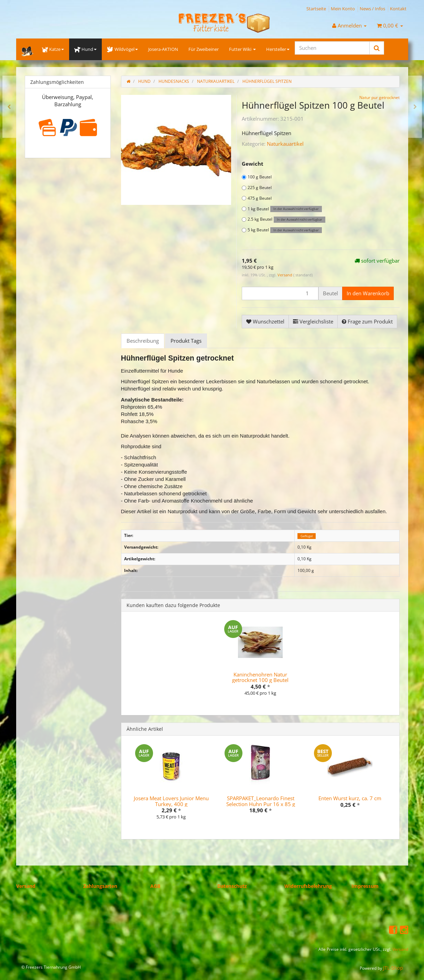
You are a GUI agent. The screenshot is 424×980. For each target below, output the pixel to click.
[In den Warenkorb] (368, 293)
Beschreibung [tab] (143, 341)
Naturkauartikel (285, 144)
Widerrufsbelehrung (308, 886)
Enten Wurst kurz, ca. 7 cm (350, 798)
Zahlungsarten (100, 886)
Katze (53, 49)
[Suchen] (332, 48)
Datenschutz (232, 886)
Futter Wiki (242, 49)
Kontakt (398, 9)
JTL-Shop (393, 968)
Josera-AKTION (163, 49)
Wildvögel (122, 49)
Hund (85, 49)
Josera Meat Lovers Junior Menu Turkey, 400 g (171, 801)
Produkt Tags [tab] (186, 341)
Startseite (316, 9)
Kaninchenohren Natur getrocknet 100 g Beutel (260, 677)
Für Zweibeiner (204, 49)
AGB (155, 886)
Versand (285, 275)
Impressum (365, 886)
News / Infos (372, 9)
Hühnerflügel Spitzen (267, 81)
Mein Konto (343, 9)
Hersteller (278, 49)
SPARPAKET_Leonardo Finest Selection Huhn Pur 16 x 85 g (261, 801)
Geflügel (307, 536)
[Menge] (280, 293)
